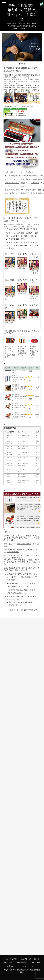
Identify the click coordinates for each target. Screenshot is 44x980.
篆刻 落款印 (21, 963)
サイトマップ (23, 966)
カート (35, 966)
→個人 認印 (10, 269)
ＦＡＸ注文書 (27, 243)
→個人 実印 (22, 292)
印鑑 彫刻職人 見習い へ (17, 593)
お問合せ (10, 966)
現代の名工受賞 (10, 79)
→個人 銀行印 (10, 297)
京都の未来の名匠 (12, 183)
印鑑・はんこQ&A (24, 544)
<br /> (15, 112)
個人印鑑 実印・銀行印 (30, 959)
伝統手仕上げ (24, 218)
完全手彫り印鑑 (11, 959)
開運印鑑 (34, 183)
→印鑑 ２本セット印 (34, 271)
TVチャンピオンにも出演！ (16, 186)
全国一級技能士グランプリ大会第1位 (19, 172)
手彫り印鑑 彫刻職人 (15, 590)
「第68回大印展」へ (25, 587)
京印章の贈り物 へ (15, 600)
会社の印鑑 (8, 963)
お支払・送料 (35, 963)
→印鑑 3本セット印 (34, 296)
